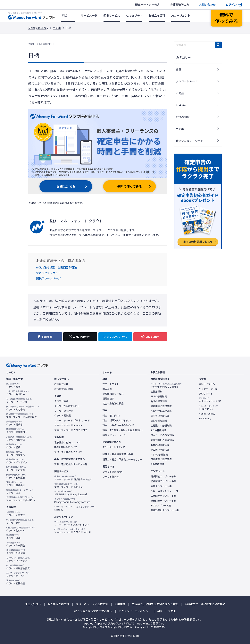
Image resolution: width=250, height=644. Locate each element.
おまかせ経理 (61, 384)
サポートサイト (111, 384)
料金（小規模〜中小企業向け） (119, 425)
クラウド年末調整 (16, 544)
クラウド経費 (14, 446)
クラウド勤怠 (20, 521)
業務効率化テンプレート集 (165, 510)
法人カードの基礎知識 (162, 435)
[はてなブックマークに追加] (115, 337)
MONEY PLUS (208, 407)
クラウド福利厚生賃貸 (18, 567)
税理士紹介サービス (113, 394)
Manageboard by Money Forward (72, 501)
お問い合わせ (207, 5)
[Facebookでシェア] (45, 337)
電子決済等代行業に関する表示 (93, 611)
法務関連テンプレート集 (163, 496)
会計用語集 (156, 391)
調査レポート (206, 394)
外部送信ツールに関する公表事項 (205, 604)
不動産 (180, 93)
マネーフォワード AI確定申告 (21, 416)
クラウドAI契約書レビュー (68, 406)
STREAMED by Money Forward (71, 493)
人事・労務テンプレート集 (165, 491)
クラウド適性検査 (16, 582)
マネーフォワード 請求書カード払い (73, 478)
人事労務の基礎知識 (161, 411)
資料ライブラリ (207, 384)
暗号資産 (181, 105)
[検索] (218, 45)
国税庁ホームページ (48, 278)
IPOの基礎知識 (158, 430)
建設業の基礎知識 (160, 450)
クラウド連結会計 (16, 484)
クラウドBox (20, 491)
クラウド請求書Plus (17, 431)
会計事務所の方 (179, 5)
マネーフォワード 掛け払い (21, 499)
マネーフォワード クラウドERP (71, 430)
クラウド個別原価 (16, 476)
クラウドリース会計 (19, 400)
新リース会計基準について (68, 452)
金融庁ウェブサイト (48, 273)
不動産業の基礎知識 (161, 459)
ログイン (231, 5)
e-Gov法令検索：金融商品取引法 (56, 267)
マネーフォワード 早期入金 (69, 486)
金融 (179, 69)
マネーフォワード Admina (68, 425)
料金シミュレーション (114, 435)
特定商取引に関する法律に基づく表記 (155, 604)
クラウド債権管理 (19, 438)
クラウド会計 (13, 385)
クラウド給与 (13, 537)
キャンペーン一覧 (208, 389)
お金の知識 (183, 117)
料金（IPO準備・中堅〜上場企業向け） (123, 430)
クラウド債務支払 (16, 454)
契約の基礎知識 (159, 421)
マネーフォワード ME (210, 400)
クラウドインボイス (17, 461)
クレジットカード (187, 81)
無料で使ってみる (130, 186)
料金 (65, 15)
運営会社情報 (33, 604)
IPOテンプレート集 (161, 505)
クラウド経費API (111, 477)
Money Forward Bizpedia (166, 385)
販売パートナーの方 (147, 5)
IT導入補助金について (66, 447)
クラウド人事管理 (16, 514)
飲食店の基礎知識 (160, 445)
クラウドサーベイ (18, 574)
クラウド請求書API (112, 472)
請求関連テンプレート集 (163, 476)
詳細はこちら (66, 186)
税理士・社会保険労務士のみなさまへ (122, 459)
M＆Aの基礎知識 (159, 455)
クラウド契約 (61, 401)
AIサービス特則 (167, 611)
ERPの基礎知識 (159, 396)
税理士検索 (108, 398)
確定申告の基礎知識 (161, 406)
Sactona (75, 508)
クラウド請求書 (14, 423)
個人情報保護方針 (58, 604)
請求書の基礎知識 (160, 416)
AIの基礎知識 (157, 464)
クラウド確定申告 (23, 408)
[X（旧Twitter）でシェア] (80, 337)
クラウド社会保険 (16, 552)
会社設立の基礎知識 (161, 425)
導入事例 (107, 389)
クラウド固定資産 (16, 469)
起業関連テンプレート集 (163, 501)
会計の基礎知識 (159, 401)
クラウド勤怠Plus (21, 529)
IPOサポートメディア (114, 447)
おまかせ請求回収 (64, 389)
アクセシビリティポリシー (135, 611)
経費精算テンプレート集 (163, 481)
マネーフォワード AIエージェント (72, 523)
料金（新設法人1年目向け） (117, 420)
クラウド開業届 (62, 415)
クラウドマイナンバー (18, 559)
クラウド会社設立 (64, 411)
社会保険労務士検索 (113, 403)
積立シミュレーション (189, 141)
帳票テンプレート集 (161, 486)
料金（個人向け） (112, 415)
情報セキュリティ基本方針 (92, 604)
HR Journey (205, 418)
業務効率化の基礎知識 (162, 440)
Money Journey (38, 28)
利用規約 (120, 604)
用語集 (57, 28)
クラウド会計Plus (18, 393)
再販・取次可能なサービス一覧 (71, 464)
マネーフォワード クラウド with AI (72, 531)
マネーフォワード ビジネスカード (72, 420)
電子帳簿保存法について (67, 442)
